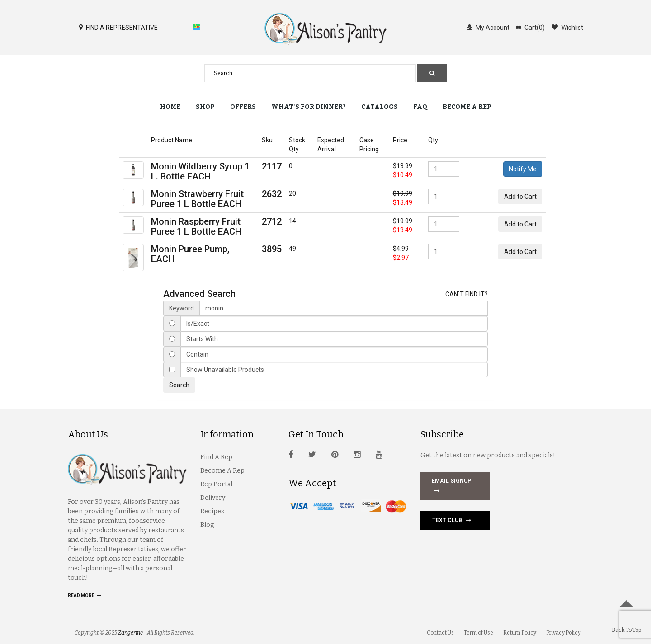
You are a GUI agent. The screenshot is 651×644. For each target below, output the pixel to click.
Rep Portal (216, 484)
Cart (531, 27)
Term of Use (479, 633)
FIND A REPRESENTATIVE (118, 27)
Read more (85, 595)
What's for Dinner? (309, 107)
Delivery (213, 498)
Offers (243, 107)
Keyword (182, 308)
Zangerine (130, 633)
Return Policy (520, 633)
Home (170, 107)
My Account (488, 27)
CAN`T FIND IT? (467, 294)
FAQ (420, 107)
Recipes (212, 511)
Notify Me (523, 169)
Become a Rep (467, 107)
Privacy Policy (563, 633)
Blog (207, 525)
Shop (205, 107)
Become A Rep (222, 471)
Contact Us (440, 633)
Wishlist (567, 27)
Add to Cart (520, 197)
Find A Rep (216, 457)
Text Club (452, 520)
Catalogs (380, 107)
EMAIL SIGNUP (451, 487)
